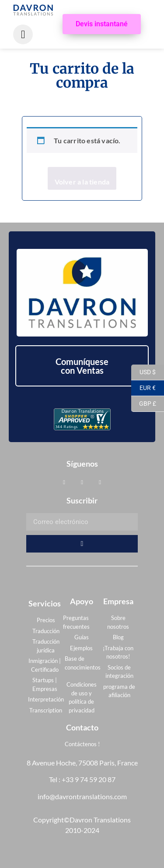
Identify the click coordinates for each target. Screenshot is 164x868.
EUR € (143, 388)
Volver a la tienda (82, 182)
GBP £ (144, 404)
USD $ (143, 372)
